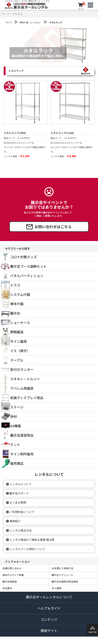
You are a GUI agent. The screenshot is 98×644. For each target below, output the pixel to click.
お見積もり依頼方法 (62, 568)
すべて (9, 22)
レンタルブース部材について (26, 549)
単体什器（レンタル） (31, 22)
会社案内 (7, 588)
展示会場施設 (10, 582)
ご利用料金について (20, 512)
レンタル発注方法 (19, 530)
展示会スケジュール (62, 575)
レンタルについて (19, 484)
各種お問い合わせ (12, 568)
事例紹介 (13, 521)
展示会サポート (17, 493)
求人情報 (56, 588)
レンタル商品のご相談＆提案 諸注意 (30, 540)
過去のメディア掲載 (13, 575)
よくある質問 (16, 502)
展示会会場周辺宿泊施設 (65, 582)
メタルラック (56, 22)
